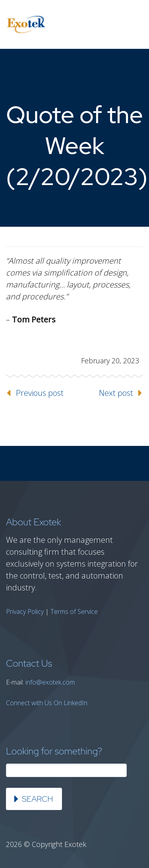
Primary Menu (133, 25)
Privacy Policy (25, 611)
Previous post (40, 393)
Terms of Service (74, 611)
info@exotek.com (50, 682)
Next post (116, 393)
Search (37, 799)
